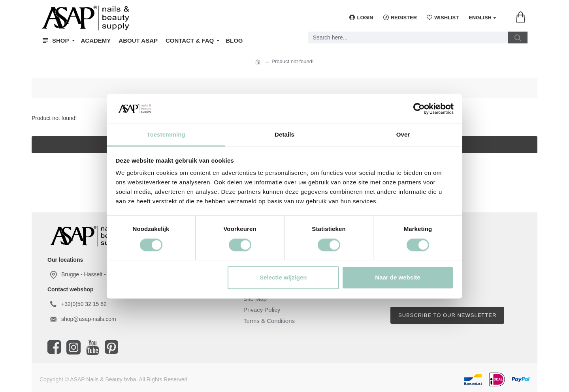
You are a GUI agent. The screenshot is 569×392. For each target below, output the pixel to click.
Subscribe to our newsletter (447, 315)
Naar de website (398, 278)
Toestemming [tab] (166, 135)
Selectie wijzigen (283, 278)
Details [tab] (284, 135)
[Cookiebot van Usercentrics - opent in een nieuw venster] (419, 109)
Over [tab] (403, 135)
